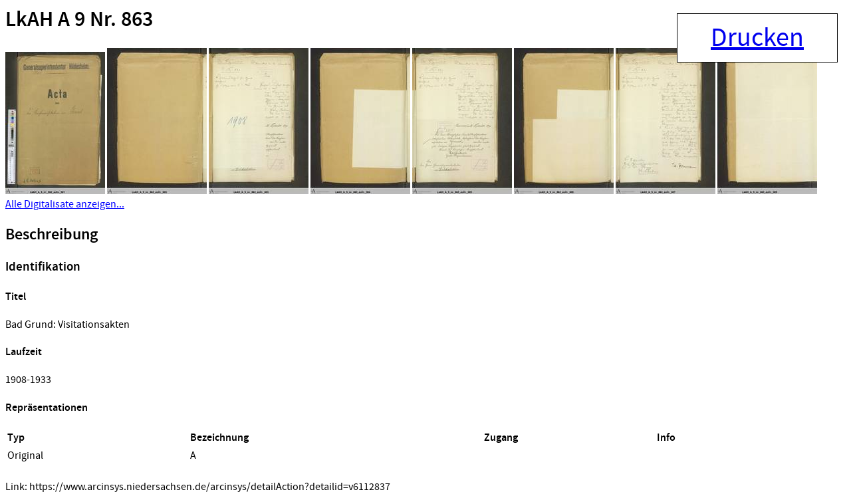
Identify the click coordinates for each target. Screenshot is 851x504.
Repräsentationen (47, 408)
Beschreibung (52, 235)
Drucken (757, 38)
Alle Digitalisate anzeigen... (65, 204)
